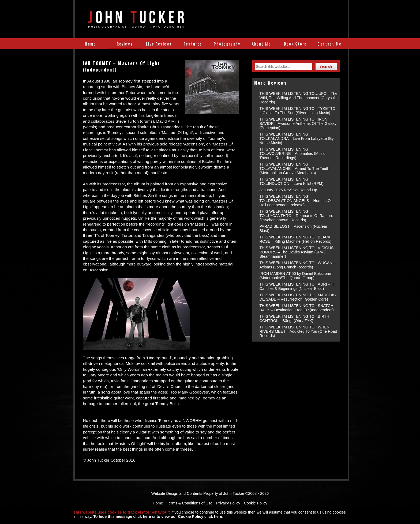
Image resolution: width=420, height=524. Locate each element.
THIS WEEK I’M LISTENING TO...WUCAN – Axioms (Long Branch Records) (298, 265)
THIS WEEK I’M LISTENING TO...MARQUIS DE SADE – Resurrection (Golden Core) (298, 297)
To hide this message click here (122, 516)
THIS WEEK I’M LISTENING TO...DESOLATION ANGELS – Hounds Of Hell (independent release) (296, 201)
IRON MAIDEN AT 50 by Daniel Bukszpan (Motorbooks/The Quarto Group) (295, 276)
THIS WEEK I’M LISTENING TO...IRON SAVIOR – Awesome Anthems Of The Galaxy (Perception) (298, 123)
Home (90, 44)
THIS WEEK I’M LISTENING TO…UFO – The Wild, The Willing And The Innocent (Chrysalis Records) (299, 98)
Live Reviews (159, 44)
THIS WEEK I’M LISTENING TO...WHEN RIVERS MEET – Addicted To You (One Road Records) (298, 331)
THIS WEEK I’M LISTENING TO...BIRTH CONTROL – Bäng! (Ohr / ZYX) (295, 319)
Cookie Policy (256, 503)
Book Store (295, 44)
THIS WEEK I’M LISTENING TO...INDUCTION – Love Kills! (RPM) (292, 181)
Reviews (125, 44)
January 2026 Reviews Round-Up (288, 190)
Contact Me (329, 44)
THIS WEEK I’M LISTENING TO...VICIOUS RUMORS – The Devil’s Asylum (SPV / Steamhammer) (297, 252)
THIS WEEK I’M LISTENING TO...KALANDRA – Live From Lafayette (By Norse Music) (297, 139)
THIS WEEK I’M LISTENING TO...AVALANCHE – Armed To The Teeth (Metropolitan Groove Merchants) (295, 169)
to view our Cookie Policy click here (190, 516)
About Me (261, 44)
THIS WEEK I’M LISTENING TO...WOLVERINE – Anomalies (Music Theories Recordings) (292, 154)
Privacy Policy (228, 503)
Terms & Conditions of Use (190, 503)
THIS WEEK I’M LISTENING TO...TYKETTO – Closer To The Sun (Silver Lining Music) (298, 111)
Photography (227, 44)
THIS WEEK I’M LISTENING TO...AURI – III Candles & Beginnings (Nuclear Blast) (297, 286)
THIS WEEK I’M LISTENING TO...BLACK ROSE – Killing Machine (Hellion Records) (296, 239)
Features (193, 44)
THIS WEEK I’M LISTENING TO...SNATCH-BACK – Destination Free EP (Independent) (297, 308)
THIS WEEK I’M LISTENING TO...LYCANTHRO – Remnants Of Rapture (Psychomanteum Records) (296, 216)
